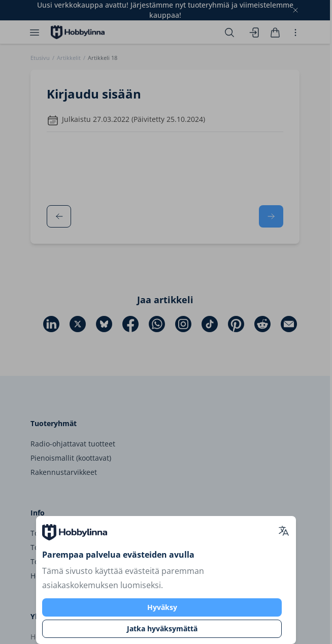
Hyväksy (162, 607)
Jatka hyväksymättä (162, 629)
